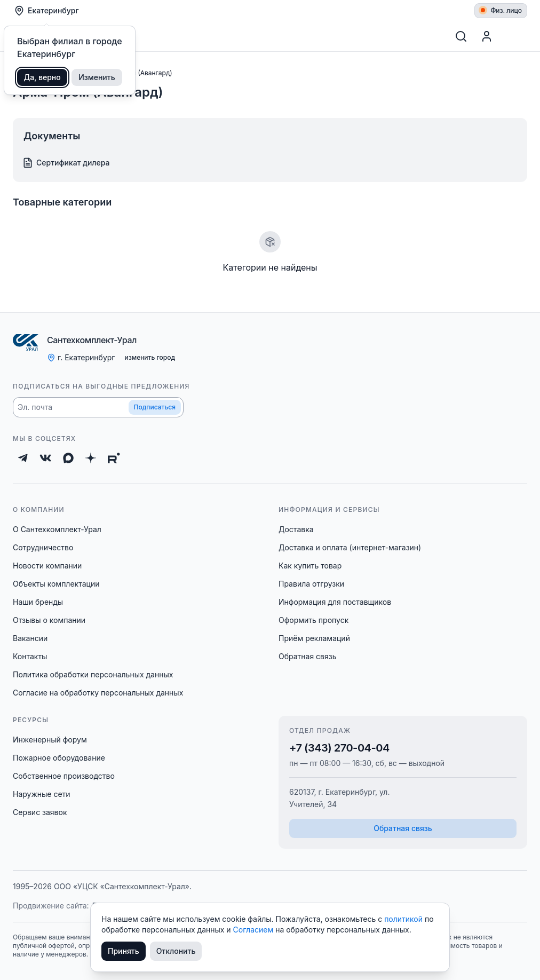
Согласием (255, 930)
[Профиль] (487, 36)
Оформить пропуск (313, 620)
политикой (404, 919)
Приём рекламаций (314, 638)
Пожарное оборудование (59, 758)
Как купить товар (310, 566)
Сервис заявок (40, 812)
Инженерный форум (50, 740)
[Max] (68, 458)
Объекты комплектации (56, 584)
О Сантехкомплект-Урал (57, 529)
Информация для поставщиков (335, 602)
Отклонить (176, 951)
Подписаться (155, 407)
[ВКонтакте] (46, 458)
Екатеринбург (46, 11)
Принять (124, 951)
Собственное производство (64, 776)
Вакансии (30, 638)
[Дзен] (91, 458)
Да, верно (42, 77)
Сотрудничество (43, 547)
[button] (98, 407)
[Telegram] (23, 458)
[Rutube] (114, 458)
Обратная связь (308, 656)
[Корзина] (514, 36)
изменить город (150, 357)
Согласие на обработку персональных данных (98, 693)
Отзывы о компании (49, 620)
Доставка (296, 529)
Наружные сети (42, 794)
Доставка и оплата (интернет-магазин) (350, 547)
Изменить (97, 77)
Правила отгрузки (311, 584)
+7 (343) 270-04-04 (339, 748)
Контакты (30, 656)
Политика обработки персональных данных (93, 674)
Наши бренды (38, 602)
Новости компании (47, 566)
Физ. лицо (501, 10)
